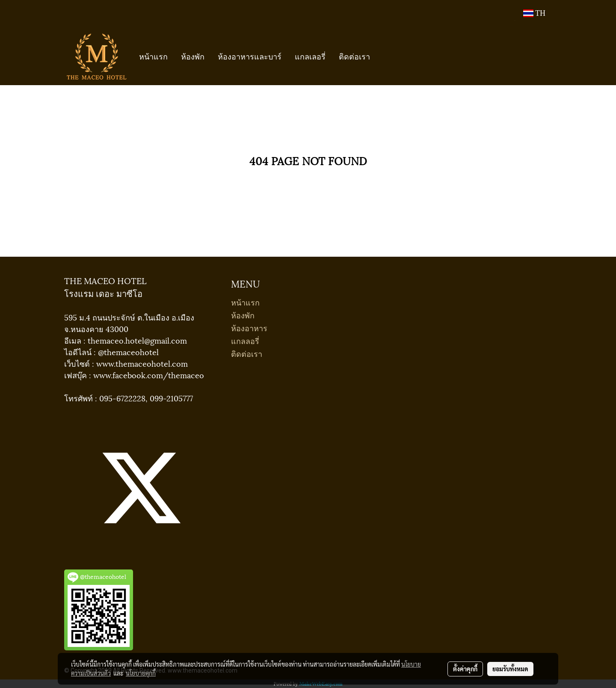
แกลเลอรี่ (310, 56)
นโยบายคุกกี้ (141, 673)
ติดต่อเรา (354, 56)
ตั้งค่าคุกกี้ (465, 669)
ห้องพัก (193, 56)
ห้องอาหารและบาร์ (250, 56)
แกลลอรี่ (245, 340)
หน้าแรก (153, 56)
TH (534, 13)
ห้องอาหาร (249, 328)
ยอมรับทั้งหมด (510, 669)
